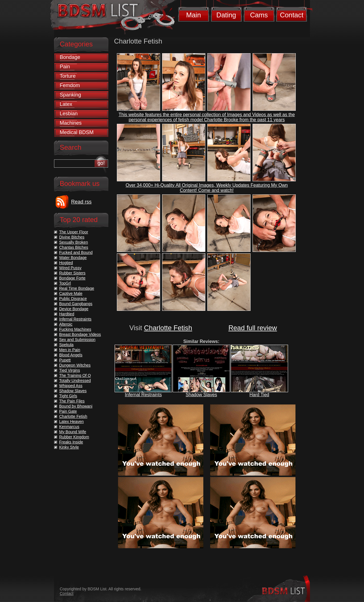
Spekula (66, 345)
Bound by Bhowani (76, 406)
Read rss (81, 202)
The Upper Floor (74, 232)
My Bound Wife (73, 432)
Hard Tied (259, 395)
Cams (259, 15)
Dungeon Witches (75, 365)
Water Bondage (73, 258)
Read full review (253, 328)
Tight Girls (68, 396)
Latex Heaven (71, 422)
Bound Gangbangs (76, 304)
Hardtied (67, 314)
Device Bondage (74, 309)
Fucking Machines (75, 329)
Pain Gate (68, 411)
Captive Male (71, 293)
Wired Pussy (70, 268)
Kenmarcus (69, 427)
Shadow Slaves (201, 395)
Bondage (70, 57)
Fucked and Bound (76, 252)
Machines (71, 123)
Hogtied (66, 263)
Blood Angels (71, 355)
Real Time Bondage (77, 288)
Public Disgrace (73, 299)
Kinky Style (69, 447)
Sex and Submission (77, 340)
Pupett (65, 360)
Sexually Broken (74, 242)
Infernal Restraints (143, 395)
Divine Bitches (72, 237)
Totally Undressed (75, 381)
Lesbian (69, 114)
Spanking (70, 95)
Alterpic (66, 324)
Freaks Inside (71, 442)
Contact (292, 15)
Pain (65, 67)
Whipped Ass (71, 386)
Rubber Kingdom (74, 437)
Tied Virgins (70, 370)
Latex (66, 104)
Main (193, 15)
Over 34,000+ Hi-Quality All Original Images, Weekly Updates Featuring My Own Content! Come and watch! (207, 188)
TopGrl (65, 283)
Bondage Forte (72, 278)
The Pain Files (72, 401)
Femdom (70, 85)
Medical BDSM (77, 132)
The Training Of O (75, 375)
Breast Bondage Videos (80, 334)
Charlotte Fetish (168, 328)
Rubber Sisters (72, 273)
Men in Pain (70, 350)
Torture (68, 76)
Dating (226, 15)
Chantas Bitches (74, 247)
